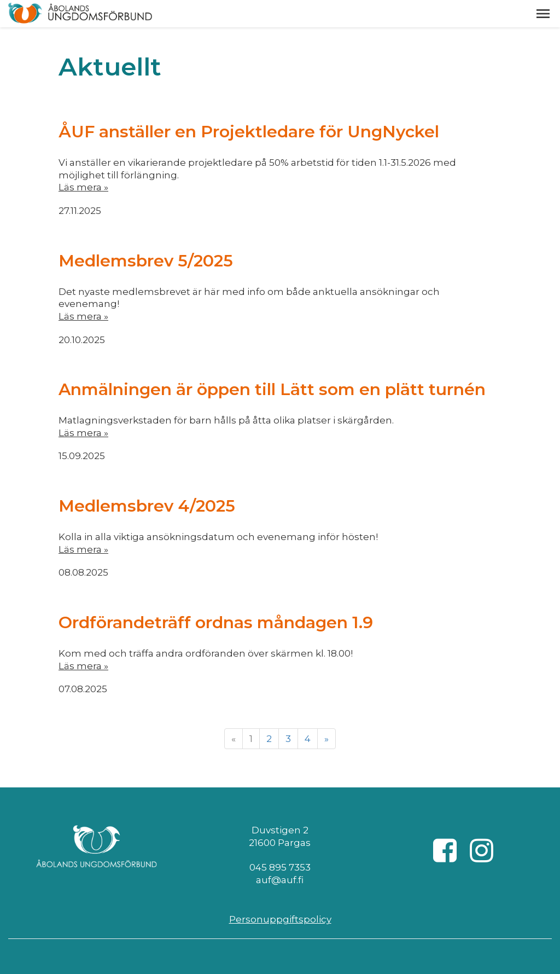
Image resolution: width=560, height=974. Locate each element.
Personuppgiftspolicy (280, 919)
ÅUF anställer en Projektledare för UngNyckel (249, 132)
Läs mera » (83, 187)
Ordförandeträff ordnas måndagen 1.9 (216, 622)
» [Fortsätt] (326, 739)
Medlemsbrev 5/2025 (146, 261)
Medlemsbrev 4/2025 (147, 506)
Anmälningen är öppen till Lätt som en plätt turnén (272, 389)
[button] (543, 14)
